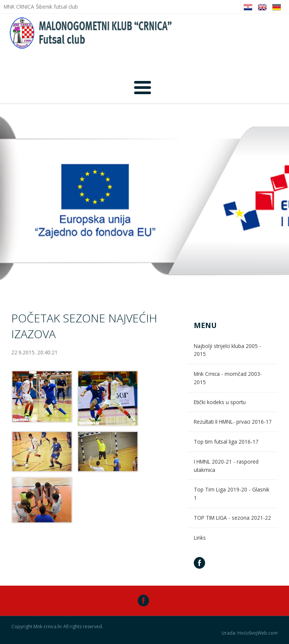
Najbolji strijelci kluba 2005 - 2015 (227, 350)
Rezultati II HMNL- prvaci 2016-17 (233, 422)
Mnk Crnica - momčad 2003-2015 (228, 378)
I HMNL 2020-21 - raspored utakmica (226, 466)
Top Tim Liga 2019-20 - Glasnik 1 (232, 494)
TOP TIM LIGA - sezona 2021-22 (232, 518)
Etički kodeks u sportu (220, 402)
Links (200, 538)
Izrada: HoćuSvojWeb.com (250, 633)
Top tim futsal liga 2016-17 (226, 442)
